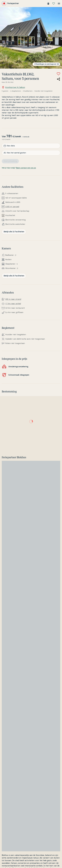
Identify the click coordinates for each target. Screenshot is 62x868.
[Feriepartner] (10, 4)
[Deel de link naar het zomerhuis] (58, 79)
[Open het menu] (59, 4)
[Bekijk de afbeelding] (31, 38)
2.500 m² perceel (12, 207)
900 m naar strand (13, 299)
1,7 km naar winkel (13, 304)
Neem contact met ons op (26, 168)
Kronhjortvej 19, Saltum (13, 87)
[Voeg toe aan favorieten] (58, 74)
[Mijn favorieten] (54, 4)
